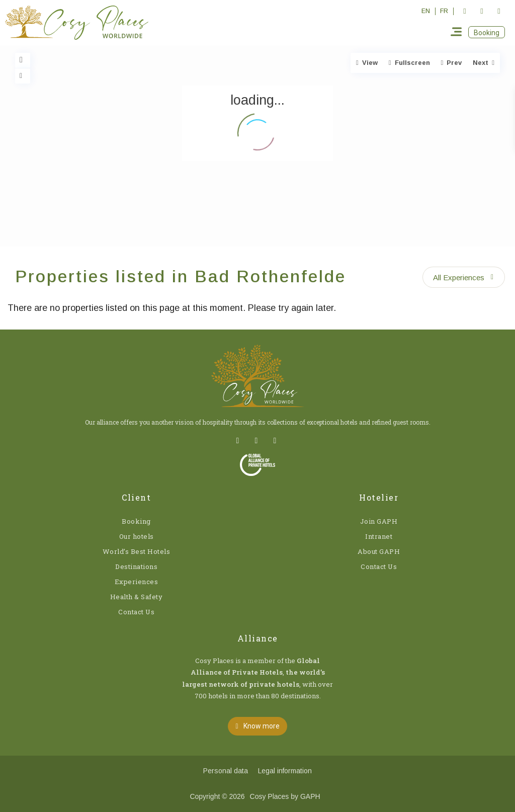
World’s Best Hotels (137, 551)
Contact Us (136, 612)
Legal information (285, 771)
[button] (487, 32)
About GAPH (379, 551)
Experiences (137, 582)
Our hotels (137, 536)
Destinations (136, 566)
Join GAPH (379, 521)
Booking (136, 521)
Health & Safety (137, 597)
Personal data (226, 771)
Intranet (379, 536)
